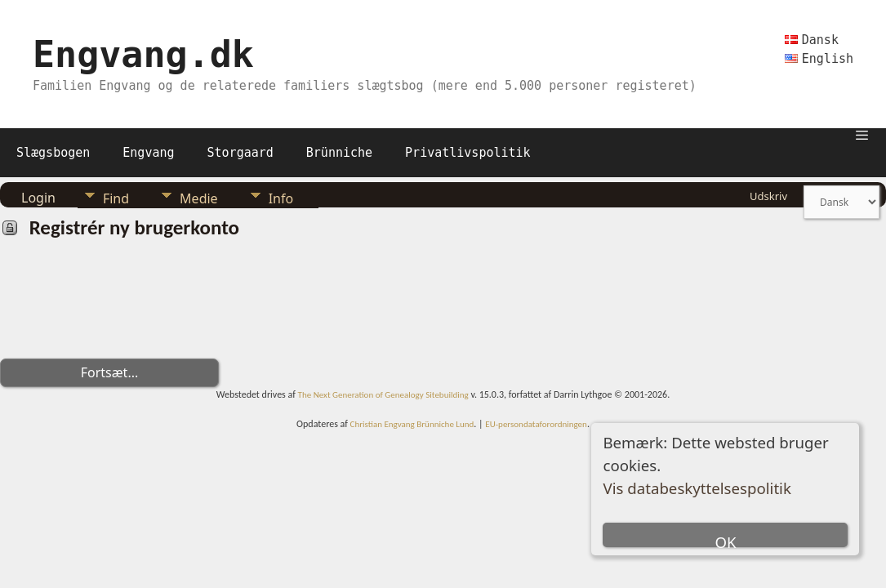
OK (725, 539)
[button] (862, 134)
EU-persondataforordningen (536, 424)
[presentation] (124, 305)
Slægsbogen (53, 153)
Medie (199, 198)
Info (281, 198)
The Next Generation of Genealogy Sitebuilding (383, 395)
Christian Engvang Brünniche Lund (412, 424)
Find (116, 198)
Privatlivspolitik (468, 153)
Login (38, 198)
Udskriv (768, 196)
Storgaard (240, 153)
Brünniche (339, 153)
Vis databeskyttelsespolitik (697, 488)
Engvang (148, 153)
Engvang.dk (143, 54)
